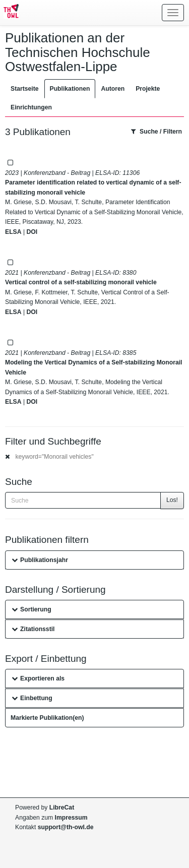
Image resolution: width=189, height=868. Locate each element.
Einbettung (32, 698)
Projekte (148, 89)
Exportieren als (38, 678)
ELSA (13, 232)
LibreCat (62, 808)
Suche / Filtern (156, 132)
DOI (32, 232)
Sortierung (31, 609)
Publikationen (70, 89)
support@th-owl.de (66, 827)
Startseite (25, 89)
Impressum (71, 818)
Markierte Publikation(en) (47, 718)
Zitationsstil (33, 629)
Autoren (113, 89)
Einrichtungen (31, 107)
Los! (172, 500)
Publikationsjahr (40, 560)
